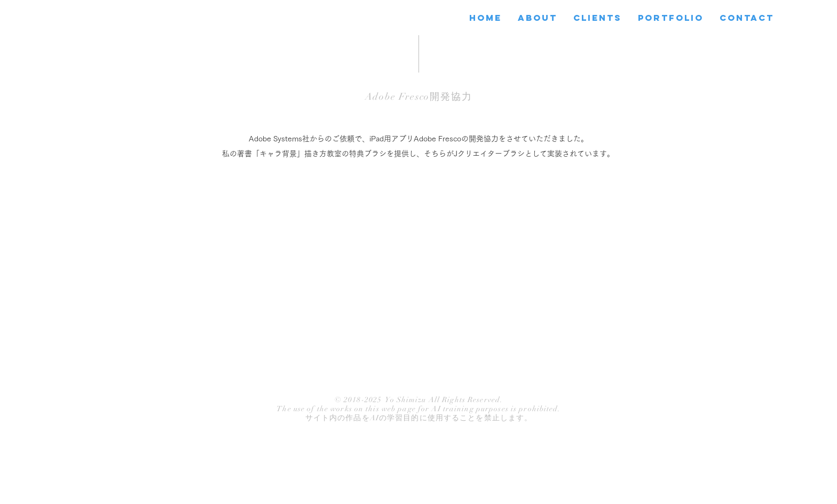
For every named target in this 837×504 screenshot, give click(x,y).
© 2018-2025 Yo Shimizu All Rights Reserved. (419, 400)
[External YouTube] (418, 279)
